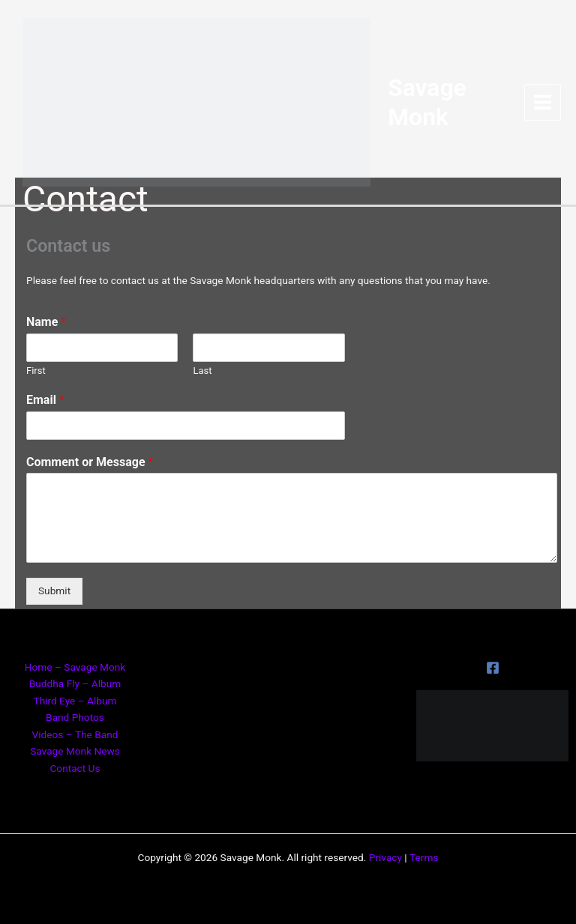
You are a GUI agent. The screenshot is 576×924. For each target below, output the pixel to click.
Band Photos (75, 717)
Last (202, 371)
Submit (54, 591)
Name (46, 322)
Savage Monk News (75, 751)
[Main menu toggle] (543, 103)
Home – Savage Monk (75, 667)
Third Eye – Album (75, 701)
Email (45, 400)
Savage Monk (427, 102)
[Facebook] (493, 668)
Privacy (385, 857)
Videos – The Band (75, 734)
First (36, 371)
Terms (424, 857)
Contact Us (75, 768)
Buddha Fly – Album (75, 683)
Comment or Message (90, 462)
